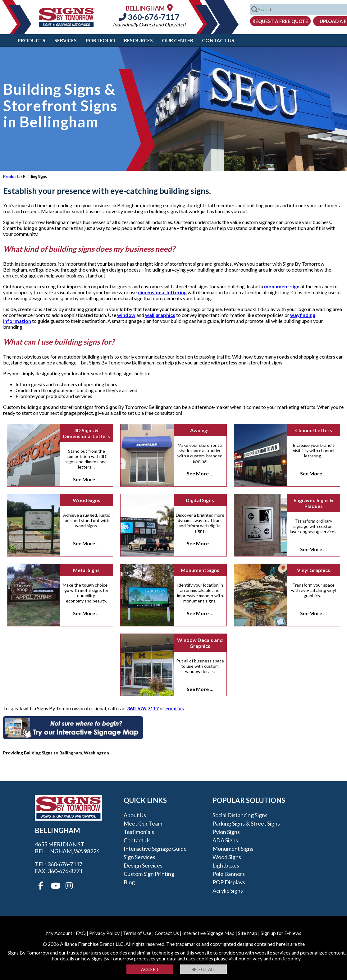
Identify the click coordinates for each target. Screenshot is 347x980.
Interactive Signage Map (208, 933)
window (126, 315)
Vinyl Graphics (314, 570)
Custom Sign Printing (149, 874)
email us (175, 708)
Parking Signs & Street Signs (246, 823)
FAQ (81, 933)
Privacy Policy (104, 933)
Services (66, 40)
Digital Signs (200, 500)
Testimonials (139, 832)
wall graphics (160, 315)
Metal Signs (86, 570)
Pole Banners (229, 874)
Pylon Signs (226, 832)
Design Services (143, 865)
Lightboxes (226, 865)
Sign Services (139, 857)
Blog (129, 882)
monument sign (282, 286)
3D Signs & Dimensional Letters (87, 433)
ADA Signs (225, 840)
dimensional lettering (162, 292)
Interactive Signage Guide (155, 849)
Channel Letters (314, 430)
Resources (138, 40)
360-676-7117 (149, 17)
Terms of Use (137, 933)
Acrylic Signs (228, 891)
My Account (59, 933)
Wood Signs (87, 500)
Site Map (248, 933)
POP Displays (229, 882)
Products (32, 40)
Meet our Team (143, 823)
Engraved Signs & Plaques (313, 503)
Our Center (178, 40)
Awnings (200, 430)
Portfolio (100, 40)
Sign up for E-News (281, 933)
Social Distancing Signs (240, 815)
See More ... (86, 479)
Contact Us (218, 40)
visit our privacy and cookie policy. (265, 958)
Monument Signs (200, 570)
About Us (135, 815)
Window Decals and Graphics (200, 643)
